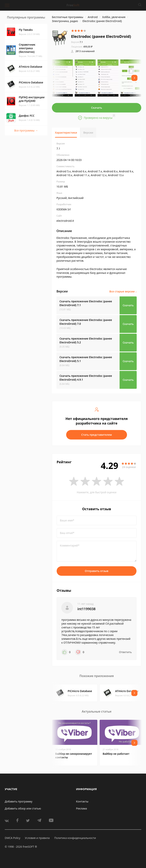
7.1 (77, 42)
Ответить (125, 652)
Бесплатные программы (68, 17)
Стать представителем (97, 435)
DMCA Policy (13, 838)
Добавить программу (19, 801)
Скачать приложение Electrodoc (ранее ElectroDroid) (86, 303)
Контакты (82, 801)
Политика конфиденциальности (75, 838)
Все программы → (26, 130)
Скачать (97, 108)
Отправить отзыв (97, 571)
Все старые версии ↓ (123, 291)
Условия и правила (37, 838)
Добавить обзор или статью (23, 808)
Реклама (81, 808)
